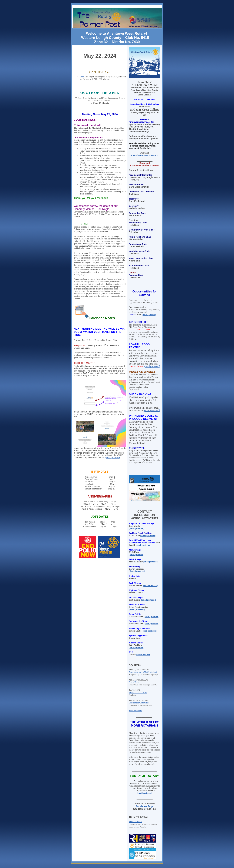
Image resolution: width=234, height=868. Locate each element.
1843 (82, 77)
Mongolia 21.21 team (138, 693)
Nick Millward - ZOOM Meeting (143, 672)
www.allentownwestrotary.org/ (145, 155)
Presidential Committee (139, 703)
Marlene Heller (135, 822)
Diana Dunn (134, 682)
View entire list (135, 711)
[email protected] (113, 458)
